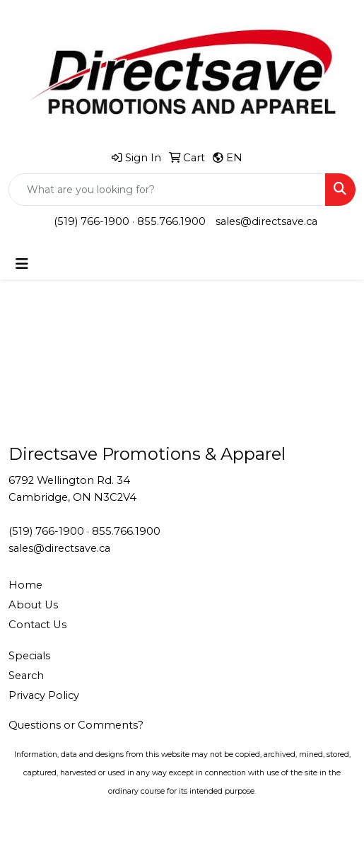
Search (26, 676)
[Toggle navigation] (22, 264)
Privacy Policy (44, 695)
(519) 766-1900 (92, 221)
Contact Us (37, 625)
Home (25, 585)
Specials (29, 656)
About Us (33, 605)
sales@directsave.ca (266, 221)
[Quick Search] (167, 190)
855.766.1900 (171, 221)
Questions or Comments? (76, 725)
